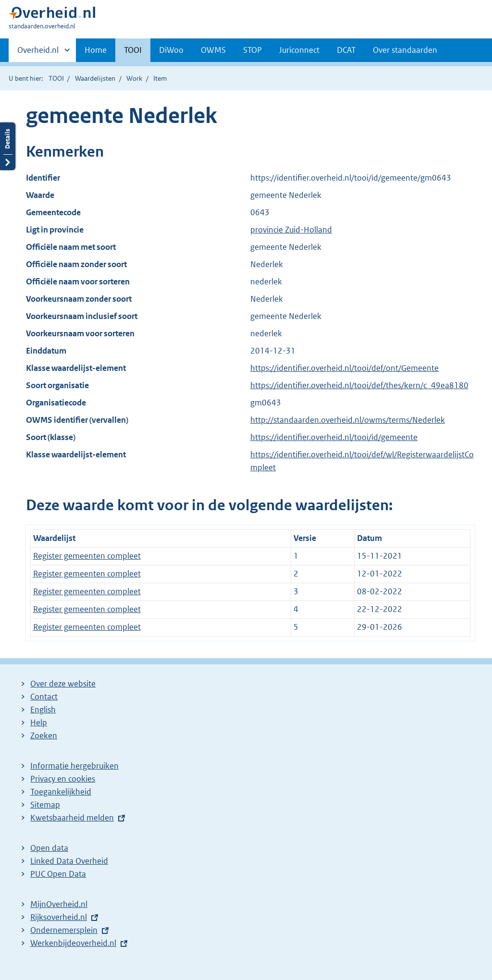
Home (96, 50)
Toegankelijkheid (61, 792)
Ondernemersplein (64, 930)
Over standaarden (405, 50)
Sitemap (45, 805)
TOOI (133, 50)
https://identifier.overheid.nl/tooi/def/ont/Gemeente (344, 368)
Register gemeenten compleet (87, 556)
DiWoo (171, 50)
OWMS (213, 50)
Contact (44, 697)
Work (134, 78)
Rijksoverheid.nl (59, 917)
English (43, 710)
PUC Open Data (58, 874)
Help (39, 723)
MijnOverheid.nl (59, 904)
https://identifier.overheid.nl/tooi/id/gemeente (334, 437)
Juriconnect (299, 50)
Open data (49, 848)
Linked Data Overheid (69, 861)
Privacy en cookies (63, 779)
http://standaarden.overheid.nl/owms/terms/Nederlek (348, 420)
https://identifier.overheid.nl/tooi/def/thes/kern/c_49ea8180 (359, 385)
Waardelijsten (95, 78)
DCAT (346, 50)
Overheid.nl (38, 53)
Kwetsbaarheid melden (72, 818)
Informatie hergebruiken (74, 766)
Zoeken (44, 735)
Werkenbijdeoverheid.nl (73, 943)
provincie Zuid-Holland (291, 230)
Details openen (8, 146)
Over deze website (63, 684)
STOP (252, 50)
